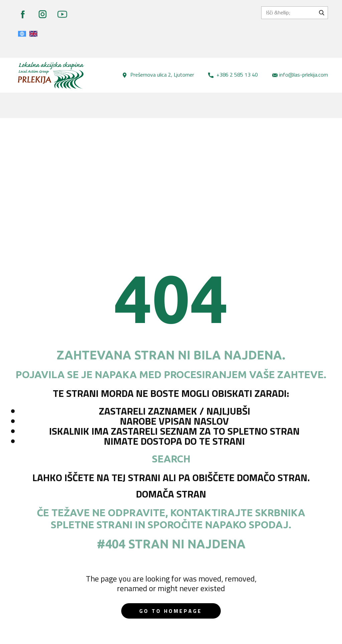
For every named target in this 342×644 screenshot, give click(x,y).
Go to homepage (171, 611)
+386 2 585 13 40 (233, 75)
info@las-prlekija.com (300, 75)
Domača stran (171, 494)
